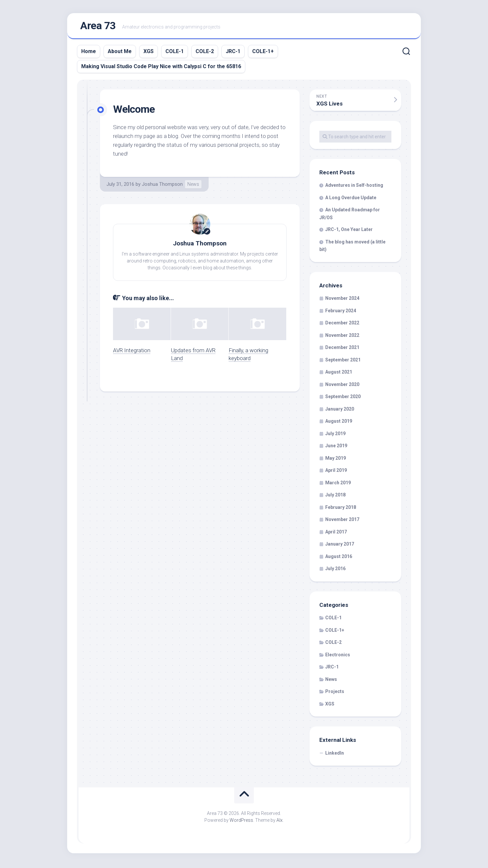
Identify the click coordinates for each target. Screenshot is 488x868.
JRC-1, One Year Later (349, 231)
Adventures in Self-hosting (354, 187)
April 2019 (336, 472)
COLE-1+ (263, 53)
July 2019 (335, 435)
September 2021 (343, 361)
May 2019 (336, 459)
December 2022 (342, 324)
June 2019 (336, 447)
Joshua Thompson (162, 185)
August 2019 (339, 423)
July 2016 (335, 570)
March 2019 (338, 484)
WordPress (241, 822)
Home (89, 53)
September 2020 (343, 398)
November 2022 (342, 337)
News (193, 185)
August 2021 (339, 374)
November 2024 (342, 300)
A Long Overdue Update (351, 199)
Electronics (338, 656)
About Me (120, 53)
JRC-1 (233, 53)
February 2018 (341, 509)
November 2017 (342, 521)
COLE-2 (205, 53)
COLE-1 (175, 53)
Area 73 (98, 27)
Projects (335, 693)
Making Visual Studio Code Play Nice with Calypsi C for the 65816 (161, 68)
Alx (280, 822)
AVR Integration (132, 352)
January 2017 (340, 546)
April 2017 (336, 533)
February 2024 (341, 312)
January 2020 (340, 410)
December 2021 (342, 349)
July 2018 (335, 496)
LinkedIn (335, 754)
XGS (149, 53)
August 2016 (339, 558)
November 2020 (342, 386)
